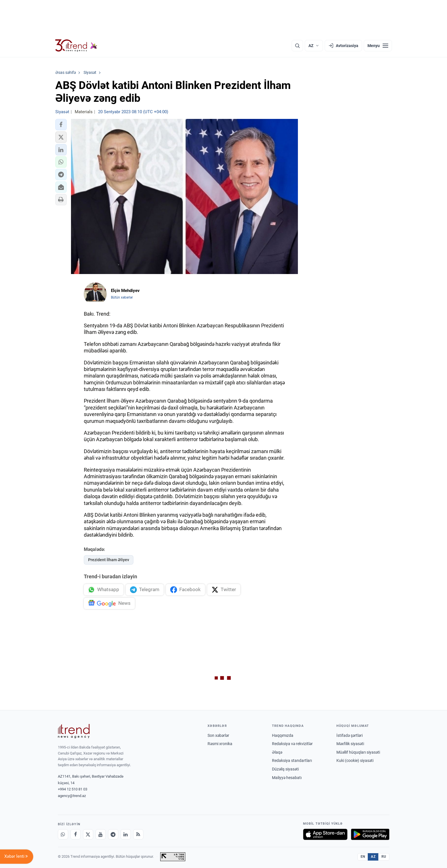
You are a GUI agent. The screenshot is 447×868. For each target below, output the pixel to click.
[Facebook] (76, 834)
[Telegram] (113, 834)
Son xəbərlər (218, 735)
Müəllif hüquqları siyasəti (358, 752)
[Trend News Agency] (74, 731)
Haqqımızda (283, 735)
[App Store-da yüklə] (325, 834)
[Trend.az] (76, 46)
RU (384, 857)
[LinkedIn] (126, 834)
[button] (61, 125)
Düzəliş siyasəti (285, 769)
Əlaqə (277, 752)
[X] (88, 834)
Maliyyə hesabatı (287, 778)
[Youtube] (101, 834)
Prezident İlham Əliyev (109, 560)
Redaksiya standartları (292, 760)
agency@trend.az (72, 796)
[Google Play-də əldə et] (370, 834)
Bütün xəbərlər (122, 297)
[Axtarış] (297, 46)
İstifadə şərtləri (350, 735)
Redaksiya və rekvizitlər (292, 744)
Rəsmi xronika (220, 744)
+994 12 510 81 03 (73, 789)
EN (363, 857)
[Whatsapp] (63, 834)
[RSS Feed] (138, 834)
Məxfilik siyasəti (350, 744)
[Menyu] (378, 46)
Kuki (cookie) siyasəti (355, 760)
